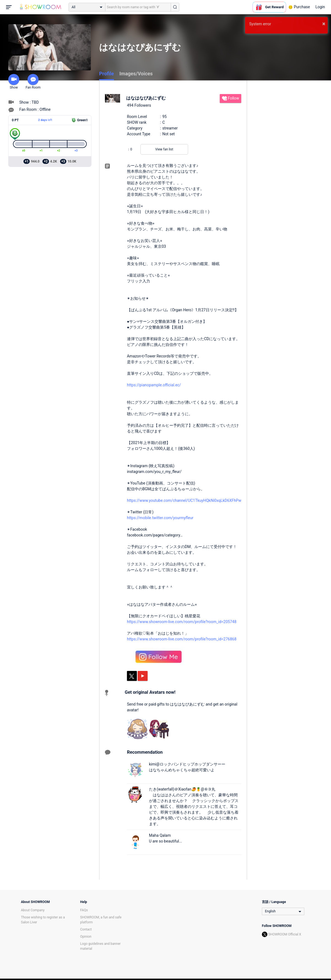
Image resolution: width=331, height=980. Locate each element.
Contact (86, 929)
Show (14, 82)
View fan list (164, 149)
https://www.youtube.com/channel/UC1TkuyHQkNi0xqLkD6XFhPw (184, 500)
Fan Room (33, 82)
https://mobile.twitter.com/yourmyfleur (160, 518)
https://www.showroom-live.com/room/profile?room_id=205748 (182, 622)
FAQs (84, 910)
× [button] (324, 24)
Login (320, 7)
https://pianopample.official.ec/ (154, 385)
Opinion (86, 937)
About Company (33, 910)
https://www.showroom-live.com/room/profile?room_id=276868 (182, 639)
